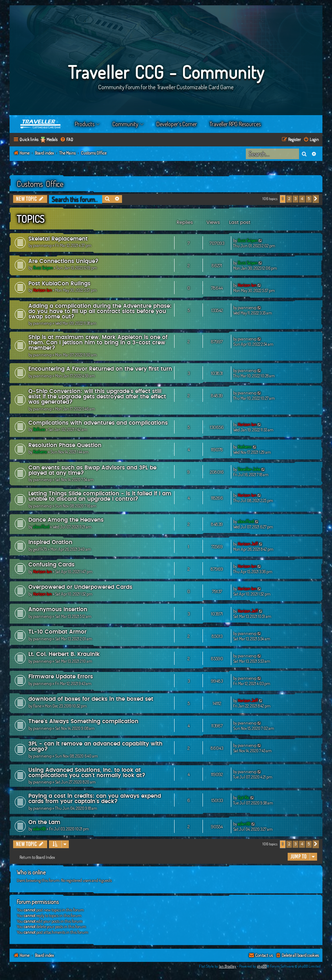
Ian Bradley (228, 966)
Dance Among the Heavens (66, 520)
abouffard (41, 527)
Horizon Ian (42, 290)
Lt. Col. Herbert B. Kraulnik (64, 654)
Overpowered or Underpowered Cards (80, 587)
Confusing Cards (51, 565)
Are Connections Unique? (63, 261)
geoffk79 (40, 549)
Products (85, 124)
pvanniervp (42, 245)
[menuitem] (67, 140)
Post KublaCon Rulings (59, 284)
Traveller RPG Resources (235, 124)
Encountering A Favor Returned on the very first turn (100, 369)
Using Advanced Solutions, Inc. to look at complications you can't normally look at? (87, 773)
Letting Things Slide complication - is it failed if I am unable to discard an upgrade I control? (100, 496)
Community (125, 124)
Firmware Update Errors (61, 677)
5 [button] (309, 199)
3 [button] (295, 199)
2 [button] (289, 199)
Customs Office (40, 184)
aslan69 (39, 829)
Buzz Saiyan (248, 240)
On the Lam (44, 822)
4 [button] (302, 199)
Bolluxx (39, 429)
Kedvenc (40, 452)
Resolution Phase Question (65, 445)
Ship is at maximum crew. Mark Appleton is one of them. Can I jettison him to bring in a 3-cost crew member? (98, 343)
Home (41, 124)
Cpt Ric (244, 798)
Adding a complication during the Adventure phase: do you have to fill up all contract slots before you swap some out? (100, 311)
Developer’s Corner (177, 124)
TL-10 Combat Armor (57, 632)
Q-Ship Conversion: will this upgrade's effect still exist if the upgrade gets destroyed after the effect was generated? (97, 397)
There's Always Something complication (83, 721)
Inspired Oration (50, 542)
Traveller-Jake (249, 469)
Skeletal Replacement (58, 239)
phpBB (262, 966)
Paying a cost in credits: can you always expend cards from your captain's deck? (95, 799)
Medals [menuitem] (52, 139)
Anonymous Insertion (58, 610)
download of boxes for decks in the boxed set (91, 699)
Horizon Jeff (248, 544)
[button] (316, 199)
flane (37, 706)
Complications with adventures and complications (98, 423)
